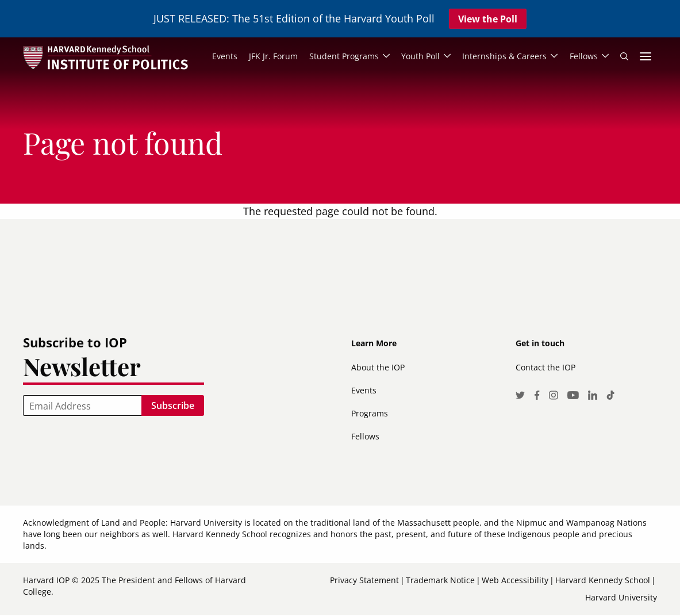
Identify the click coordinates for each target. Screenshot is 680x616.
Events (364, 391)
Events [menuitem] (223, 57)
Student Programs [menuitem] (342, 57)
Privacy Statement (364, 581)
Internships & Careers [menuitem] (504, 57)
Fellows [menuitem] (583, 57)
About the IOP (378, 368)
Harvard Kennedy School (603, 581)
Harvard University (621, 598)
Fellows (365, 437)
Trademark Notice (440, 581)
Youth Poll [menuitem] (419, 57)
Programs (370, 414)
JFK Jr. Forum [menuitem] (272, 57)
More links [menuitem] (646, 57)
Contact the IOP (545, 368)
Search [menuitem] (624, 57)
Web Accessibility (515, 581)
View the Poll (488, 19)
